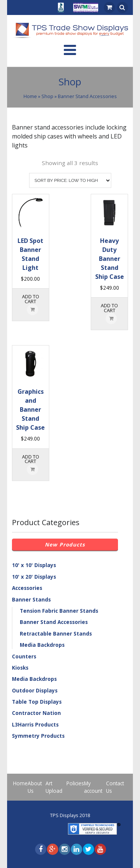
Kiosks (20, 668)
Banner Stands (31, 599)
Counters (24, 656)
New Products (65, 544)
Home (30, 96)
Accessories (27, 588)
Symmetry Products (38, 736)
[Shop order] (70, 180)
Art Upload (54, 787)
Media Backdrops (42, 645)
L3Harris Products (35, 724)
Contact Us (115, 787)
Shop (47, 96)
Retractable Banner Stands (56, 634)
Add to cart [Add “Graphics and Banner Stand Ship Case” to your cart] (31, 459)
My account (93, 787)
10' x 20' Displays (34, 577)
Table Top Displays (37, 702)
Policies (75, 783)
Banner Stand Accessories (54, 622)
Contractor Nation (36, 713)
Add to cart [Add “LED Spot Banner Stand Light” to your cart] (31, 299)
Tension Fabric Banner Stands (59, 611)
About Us (35, 787)
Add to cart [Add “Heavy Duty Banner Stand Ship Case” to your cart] (109, 308)
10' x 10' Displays (34, 565)
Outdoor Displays (35, 690)
